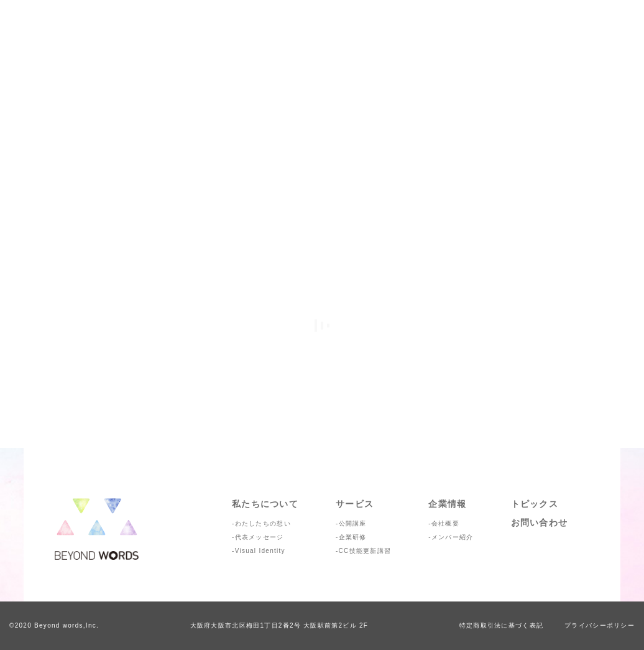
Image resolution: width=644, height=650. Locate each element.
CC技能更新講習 (365, 551)
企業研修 (353, 537)
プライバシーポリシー (600, 625)
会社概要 (445, 523)
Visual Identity (260, 551)
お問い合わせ (540, 522)
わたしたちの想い (263, 523)
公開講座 (353, 523)
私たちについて (265, 504)
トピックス (535, 504)
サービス (355, 504)
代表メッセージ (260, 537)
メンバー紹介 (453, 537)
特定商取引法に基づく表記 (501, 625)
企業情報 (447, 504)
